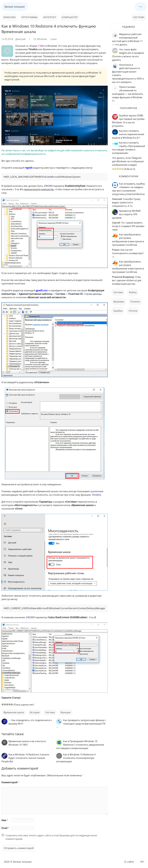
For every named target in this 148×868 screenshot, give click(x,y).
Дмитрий (20, 39)
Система (139, 17)
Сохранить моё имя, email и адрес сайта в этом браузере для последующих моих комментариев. (51, 837)
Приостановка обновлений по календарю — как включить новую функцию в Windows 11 (128, 94)
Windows (10, 17)
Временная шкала (14, 712)
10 (35, 39)
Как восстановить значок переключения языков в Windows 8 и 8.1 (128, 134)
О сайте (129, 862)
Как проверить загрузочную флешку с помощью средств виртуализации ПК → (81, 724)
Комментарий (10, 782)
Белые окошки (15, 7)
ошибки (118, 311)
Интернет (50, 17)
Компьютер (70, 17)
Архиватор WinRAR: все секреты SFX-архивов (126, 214)
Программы (30, 17)
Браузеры (119, 302)
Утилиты (135, 302)
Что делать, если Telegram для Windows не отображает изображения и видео (128, 161)
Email (5, 828)
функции (66, 712)
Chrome (133, 311)
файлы (133, 292)
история (35, 712)
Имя (5, 820)
